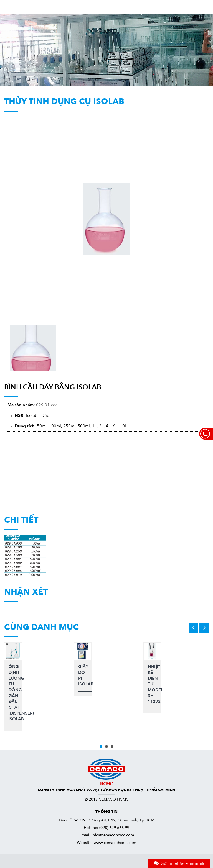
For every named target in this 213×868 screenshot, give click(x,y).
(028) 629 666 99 (114, 828)
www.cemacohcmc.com (115, 843)
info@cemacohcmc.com (113, 835)
